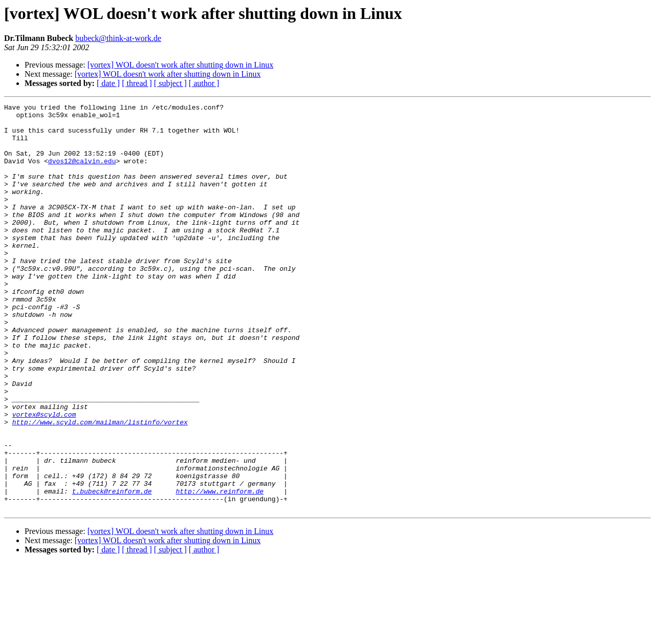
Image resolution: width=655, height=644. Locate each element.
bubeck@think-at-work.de (118, 38)
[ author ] (204, 83)
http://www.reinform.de (220, 569)
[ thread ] (137, 83)
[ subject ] (170, 83)
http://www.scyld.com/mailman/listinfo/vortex (100, 486)
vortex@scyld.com (44, 477)
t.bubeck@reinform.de (112, 569)
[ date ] (108, 83)
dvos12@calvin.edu (82, 173)
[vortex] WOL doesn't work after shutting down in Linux (181, 65)
